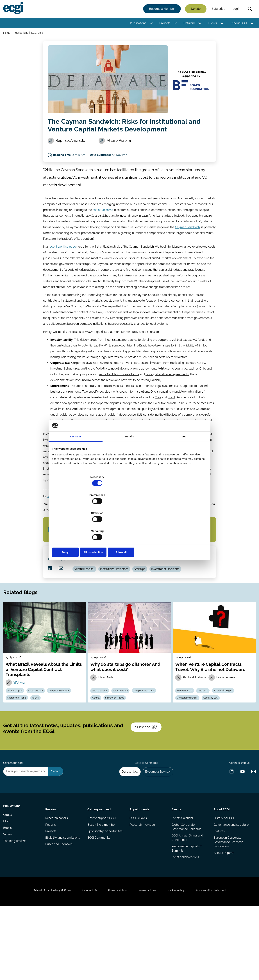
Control (97, 739)
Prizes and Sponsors (60, 906)
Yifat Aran (22, 722)
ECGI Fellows (138, 877)
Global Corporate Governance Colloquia (186, 886)
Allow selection (129, 525)
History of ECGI (223, 877)
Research (53, 867)
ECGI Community (99, 899)
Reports (51, 884)
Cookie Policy (181, 960)
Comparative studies (65, 731)
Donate (195, 9)
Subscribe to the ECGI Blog (74, 551)
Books (9, 891)
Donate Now (126, 828)
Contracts (206, 731)
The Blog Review (15, 906)
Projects (164, 24)
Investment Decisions (175, 598)
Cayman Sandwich (187, 239)
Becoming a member (102, 884)
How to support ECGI (102, 877)
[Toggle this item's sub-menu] (150, 24)
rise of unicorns (103, 222)
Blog (7, 884)
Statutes (218, 891)
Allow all (181, 525)
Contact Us (85, 960)
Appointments (139, 867)
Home (8, 34)
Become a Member (161, 9)
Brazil (171, 412)
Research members (143, 884)
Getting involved (99, 867)
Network (188, 24)
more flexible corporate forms (119, 389)
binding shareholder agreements (167, 389)
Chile (158, 412)
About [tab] (183, 465)
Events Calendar (182, 877)
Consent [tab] (76, 465)
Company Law (39, 731)
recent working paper (63, 260)
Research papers (57, 877)
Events (211, 24)
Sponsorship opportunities (105, 891)
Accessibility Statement (219, 960)
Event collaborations (185, 919)
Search (249, 10)
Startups (147, 598)
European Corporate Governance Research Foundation (228, 903)
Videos (9, 899)
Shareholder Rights (19, 739)
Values (39, 739)
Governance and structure (230, 884)
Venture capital (89, 598)
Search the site (14, 818)
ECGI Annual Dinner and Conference (187, 898)
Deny (78, 525)
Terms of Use (148, 960)
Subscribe (217, 9)
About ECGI (238, 24)
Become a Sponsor (156, 828)
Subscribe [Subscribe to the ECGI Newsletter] (149, 777)
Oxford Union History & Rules (44, 960)
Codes (9, 877)
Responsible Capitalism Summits (187, 909)
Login (235, 9)
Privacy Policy (116, 960)
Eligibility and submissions (63, 899)
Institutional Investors (120, 598)
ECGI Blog (39, 34)
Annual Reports (223, 914)
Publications (137, 24)
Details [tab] (129, 465)
